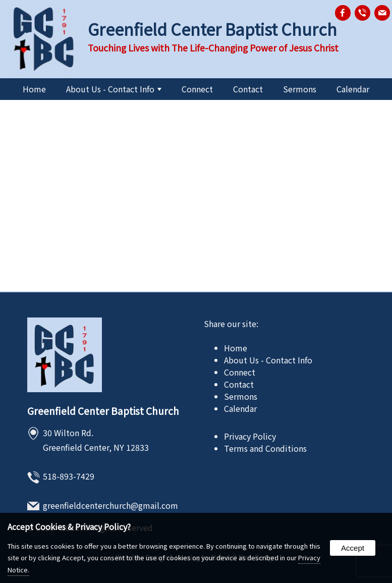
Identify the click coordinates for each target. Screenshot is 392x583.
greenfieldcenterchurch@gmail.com (110, 505)
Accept (353, 548)
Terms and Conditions (265, 448)
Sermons (300, 89)
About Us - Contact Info (114, 89)
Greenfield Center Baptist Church (103, 411)
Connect (197, 89)
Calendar (353, 89)
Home (34, 89)
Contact (248, 89)
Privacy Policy (250, 436)
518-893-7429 (69, 476)
